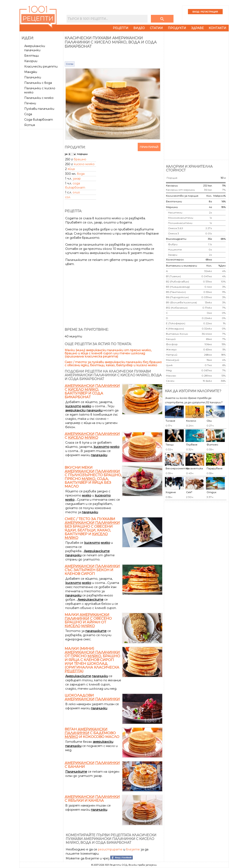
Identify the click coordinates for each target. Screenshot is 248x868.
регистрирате (110, 849)
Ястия (30, 125)
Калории (31, 61)
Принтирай (149, 147)
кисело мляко (84, 164)
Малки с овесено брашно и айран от (88, 620)
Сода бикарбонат (39, 120)
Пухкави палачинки (39, 109)
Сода (28, 114)
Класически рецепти (41, 66)
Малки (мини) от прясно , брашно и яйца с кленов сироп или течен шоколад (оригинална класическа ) (92, 660)
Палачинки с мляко (39, 98)
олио (76, 192)
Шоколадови (92, 697)
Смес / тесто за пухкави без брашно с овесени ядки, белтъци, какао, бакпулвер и (92, 528)
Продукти (177, 28)
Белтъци (31, 56)
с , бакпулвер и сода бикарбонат (92, 391)
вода (81, 174)
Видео (139, 28)
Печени (30, 103)
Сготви (70, 64)
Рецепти (121, 28)
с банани (92, 765)
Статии (156, 28)
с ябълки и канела (92, 799)
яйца (71, 169)
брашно (80, 159)
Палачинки (33, 77)
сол (68, 197)
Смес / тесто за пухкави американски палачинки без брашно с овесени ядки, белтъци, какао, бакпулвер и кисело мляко (113, 364)
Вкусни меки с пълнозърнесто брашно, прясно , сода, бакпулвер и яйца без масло (93, 477)
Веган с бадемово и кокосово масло (92, 733)
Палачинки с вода (38, 83)
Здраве (197, 28)
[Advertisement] (42, 193)
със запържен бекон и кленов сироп (92, 570)
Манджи (31, 72)
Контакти (217, 28)
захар (77, 179)
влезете (133, 849)
